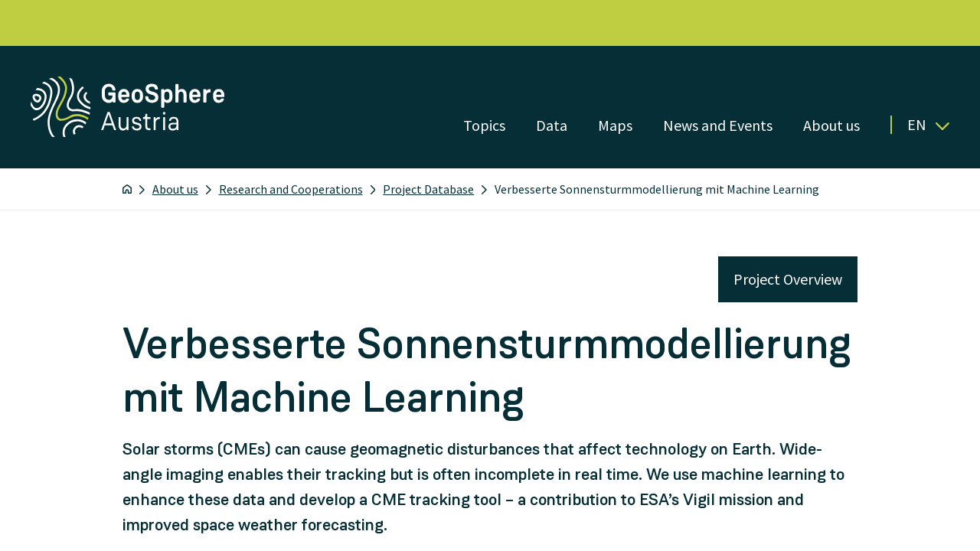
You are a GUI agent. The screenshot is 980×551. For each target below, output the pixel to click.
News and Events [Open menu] (718, 125)
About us (175, 189)
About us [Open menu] (831, 125)
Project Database (428, 189)
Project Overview (788, 279)
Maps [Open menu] (615, 125)
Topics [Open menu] (484, 125)
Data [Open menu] (552, 125)
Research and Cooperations (291, 189)
